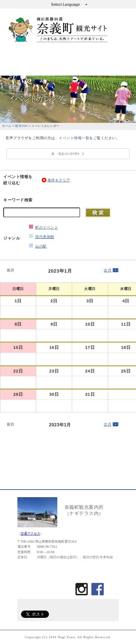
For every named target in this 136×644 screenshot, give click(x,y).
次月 (108, 270)
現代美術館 (45, 237)
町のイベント (47, 227)
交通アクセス (30, 534)
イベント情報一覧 (74, 138)
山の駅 (41, 246)
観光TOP (22, 126)
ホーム (7, 126)
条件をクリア (59, 180)
